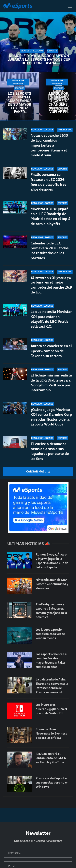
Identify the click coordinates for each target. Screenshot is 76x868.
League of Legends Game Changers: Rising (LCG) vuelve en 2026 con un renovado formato (59, 103)
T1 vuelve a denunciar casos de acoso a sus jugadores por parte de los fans (50, 451)
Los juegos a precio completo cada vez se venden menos (50, 634)
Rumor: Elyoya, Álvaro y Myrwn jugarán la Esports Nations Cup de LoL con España (39, 60)
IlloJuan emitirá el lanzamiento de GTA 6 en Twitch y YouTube (51, 758)
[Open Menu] (70, 6)
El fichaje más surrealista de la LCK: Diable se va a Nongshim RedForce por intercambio (51, 383)
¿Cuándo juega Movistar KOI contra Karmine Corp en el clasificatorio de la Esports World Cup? (51, 417)
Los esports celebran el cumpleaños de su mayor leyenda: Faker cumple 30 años (20, 103)
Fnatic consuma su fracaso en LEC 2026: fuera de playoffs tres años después (48, 182)
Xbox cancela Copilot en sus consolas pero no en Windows (52, 782)
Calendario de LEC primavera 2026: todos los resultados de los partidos (50, 251)
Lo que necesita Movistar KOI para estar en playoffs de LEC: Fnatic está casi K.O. (51, 319)
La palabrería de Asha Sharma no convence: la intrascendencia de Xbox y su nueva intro (52, 686)
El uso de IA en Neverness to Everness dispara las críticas (51, 733)
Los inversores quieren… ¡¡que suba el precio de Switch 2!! (51, 709)
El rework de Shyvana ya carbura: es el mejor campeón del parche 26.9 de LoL (51, 288)
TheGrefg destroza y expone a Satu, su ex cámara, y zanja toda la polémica (51, 611)
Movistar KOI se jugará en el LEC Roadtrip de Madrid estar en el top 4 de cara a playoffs (50, 216)
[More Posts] (38, 472)
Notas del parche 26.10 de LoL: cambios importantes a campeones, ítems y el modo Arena (49, 145)
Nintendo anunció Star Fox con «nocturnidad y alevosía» (52, 584)
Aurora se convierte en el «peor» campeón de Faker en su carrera (51, 351)
